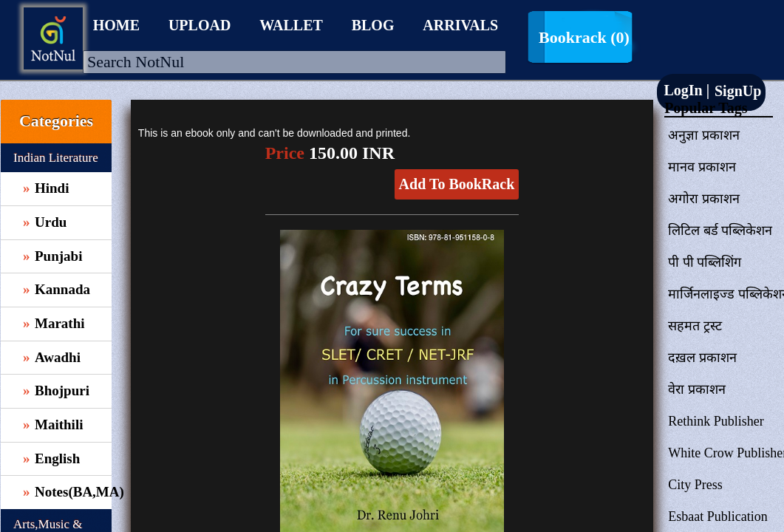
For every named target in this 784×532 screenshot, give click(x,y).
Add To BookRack (457, 184)
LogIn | (686, 90)
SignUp (736, 91)
